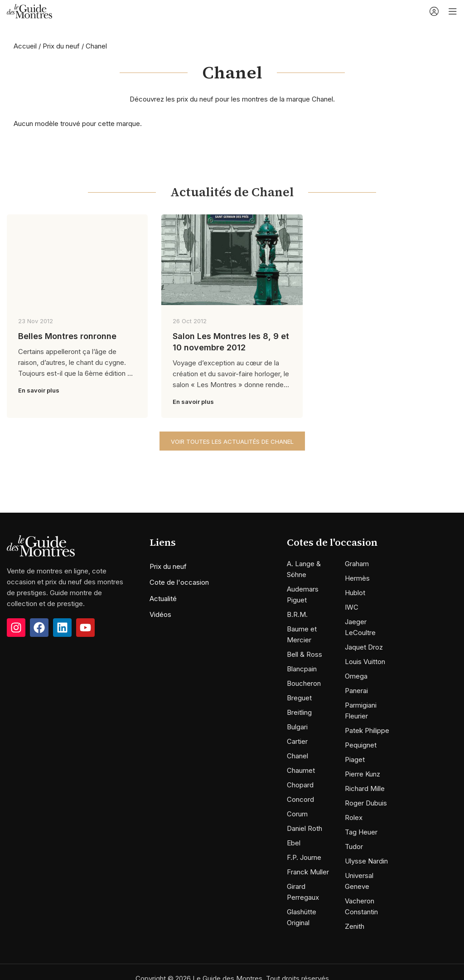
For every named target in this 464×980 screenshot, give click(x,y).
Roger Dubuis (366, 803)
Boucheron (304, 683)
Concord (300, 799)
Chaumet (301, 770)
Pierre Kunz (362, 774)
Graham (357, 564)
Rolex (354, 817)
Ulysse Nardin (366, 861)
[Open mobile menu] (453, 11)
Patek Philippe (367, 730)
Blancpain (302, 669)
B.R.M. (297, 614)
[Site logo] (29, 11)
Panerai (356, 691)
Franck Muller (308, 872)
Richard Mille (365, 788)
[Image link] (41, 546)
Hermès (357, 578)
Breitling (299, 712)
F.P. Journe (304, 857)
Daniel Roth (304, 828)
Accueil (25, 46)
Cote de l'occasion (179, 582)
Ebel (294, 843)
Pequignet (361, 745)
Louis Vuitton (365, 662)
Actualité (163, 599)
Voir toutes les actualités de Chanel (232, 441)
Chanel (297, 756)
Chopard (300, 785)
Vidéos (160, 614)
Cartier (297, 741)
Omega (356, 676)
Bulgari (297, 727)
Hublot (355, 593)
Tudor (354, 847)
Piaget (355, 759)
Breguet (299, 698)
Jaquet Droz (364, 647)
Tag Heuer (361, 832)
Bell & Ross (304, 654)
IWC (352, 607)
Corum (297, 814)
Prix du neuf (61, 46)
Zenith (355, 926)
